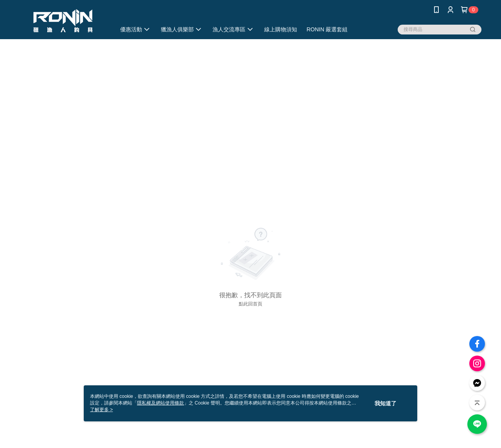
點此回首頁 (250, 304)
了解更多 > (101, 410)
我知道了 (386, 403)
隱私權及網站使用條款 (160, 403)
